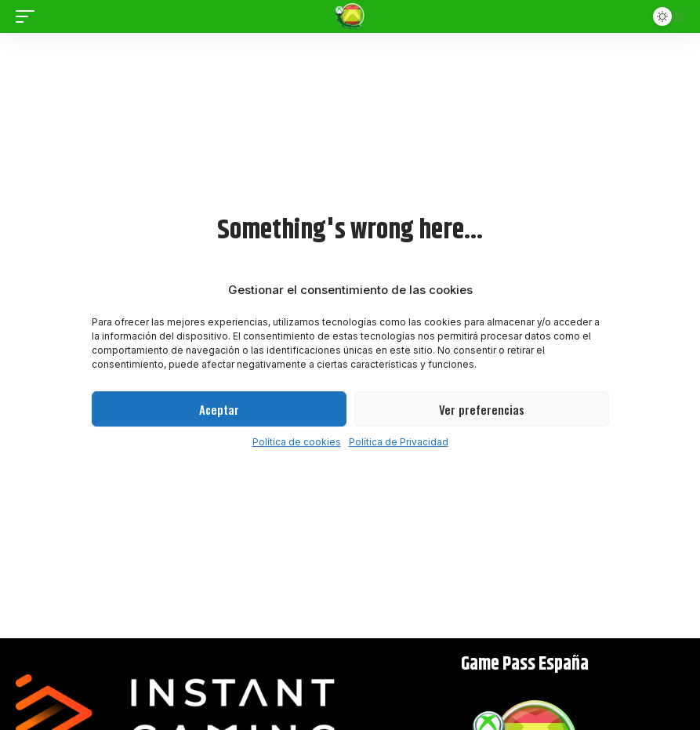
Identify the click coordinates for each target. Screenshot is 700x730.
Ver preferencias (482, 409)
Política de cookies (297, 442)
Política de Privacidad (399, 442)
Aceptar (219, 409)
